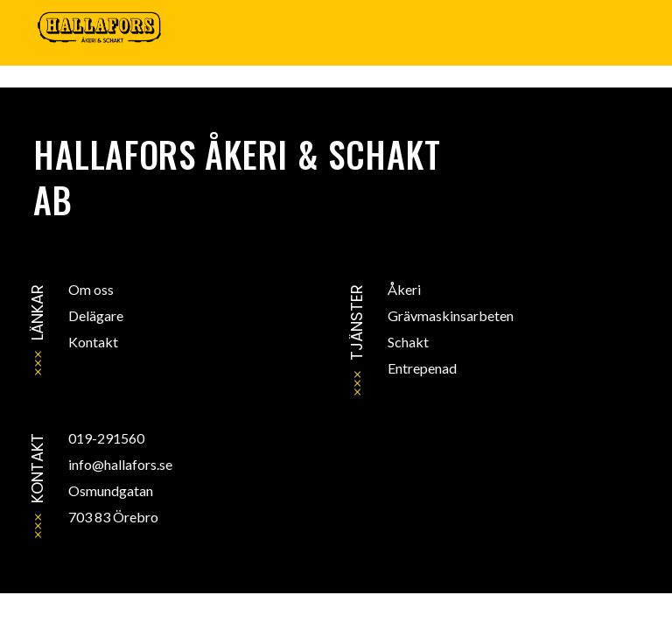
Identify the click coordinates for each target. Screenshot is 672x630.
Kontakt (93, 342)
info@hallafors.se (120, 464)
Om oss (91, 289)
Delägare (96, 315)
